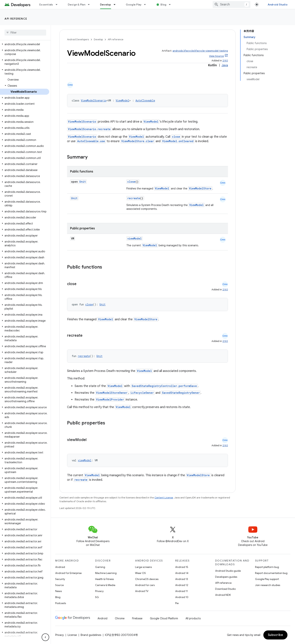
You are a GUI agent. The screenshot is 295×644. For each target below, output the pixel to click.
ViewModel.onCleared (178, 141)
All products (193, 618)
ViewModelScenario (94, 100)
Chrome (120, 618)
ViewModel (122, 100)
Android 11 (182, 591)
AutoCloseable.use (91, 141)
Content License (164, 498)
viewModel (135, 238)
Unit (83, 182)
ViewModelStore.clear (138, 141)
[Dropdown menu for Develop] (116, 5)
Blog (163, 5)
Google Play (134, 5)
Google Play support (267, 579)
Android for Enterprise (68, 573)
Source (59, 585)
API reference (16, 19)
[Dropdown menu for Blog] (171, 5)
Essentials (46, 5)
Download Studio (225, 589)
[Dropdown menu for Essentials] (58, 5)
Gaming (100, 567)
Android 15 (182, 567)
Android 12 (182, 585)
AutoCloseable (145, 100)
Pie (177, 603)
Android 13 (182, 579)
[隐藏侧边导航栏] (45, 637)
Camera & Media (105, 585)
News (58, 591)
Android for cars (145, 585)
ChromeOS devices (147, 579)
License (72, 635)
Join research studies (268, 585)
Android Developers (78, 39)
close (176, 137)
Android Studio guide (228, 571)
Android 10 (182, 597)
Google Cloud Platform (164, 618)
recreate (134, 198)
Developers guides (226, 577)
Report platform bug (267, 567)
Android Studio (278, 5)
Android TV (142, 591)
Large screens (143, 567)
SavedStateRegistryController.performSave (164, 386)
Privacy (99, 591)
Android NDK (223, 595)
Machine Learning (106, 573)
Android (60, 567)
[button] (25, 44)
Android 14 (182, 573)
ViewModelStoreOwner (112, 393)
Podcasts (61, 603)
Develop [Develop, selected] (106, 5)
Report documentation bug (271, 573)
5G (97, 597)
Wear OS (140, 573)
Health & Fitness (104, 579)
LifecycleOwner (142, 393)
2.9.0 (225, 61)
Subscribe (276, 635)
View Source (216, 56)
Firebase (137, 618)
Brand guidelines (91, 635)
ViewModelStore (200, 188)
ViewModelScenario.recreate (89, 129)
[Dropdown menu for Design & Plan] (90, 5)
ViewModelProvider (110, 399)
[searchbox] (25, 33)
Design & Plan (77, 5)
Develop (98, 39)
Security (60, 579)
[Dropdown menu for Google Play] (147, 5)
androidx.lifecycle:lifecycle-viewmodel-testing (200, 51)
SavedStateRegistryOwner (181, 393)
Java (225, 65)
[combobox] (232, 5)
